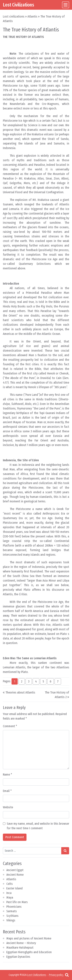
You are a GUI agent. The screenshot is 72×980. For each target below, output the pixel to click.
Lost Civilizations (19, 5)
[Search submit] (65, 851)
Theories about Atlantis (20, 692)
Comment (10, 726)
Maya (10, 897)
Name (7, 775)
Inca (9, 893)
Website (8, 807)
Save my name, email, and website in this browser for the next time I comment (38, 826)
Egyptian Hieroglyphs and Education (29, 952)
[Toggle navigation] (66, 5)
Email (7, 791)
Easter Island (14, 888)
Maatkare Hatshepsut (20, 948)
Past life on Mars (17, 902)
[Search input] (32, 851)
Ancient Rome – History (21, 943)
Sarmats (12, 911)
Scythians (12, 916)
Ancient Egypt (15, 870)
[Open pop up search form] (67, 975)
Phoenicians (14, 907)
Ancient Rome (15, 875)
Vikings (11, 920)
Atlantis (32, 16)
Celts (10, 884)
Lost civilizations (14, 16)
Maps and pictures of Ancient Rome (29, 938)
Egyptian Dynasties (18, 957)
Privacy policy (56, 975)
